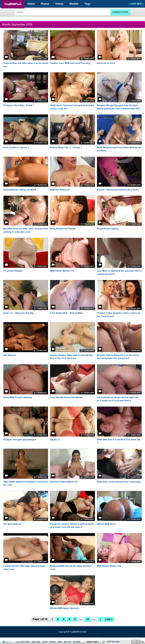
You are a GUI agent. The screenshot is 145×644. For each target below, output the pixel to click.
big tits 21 (55, 446)
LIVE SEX (136, 4)
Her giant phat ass (13, 530)
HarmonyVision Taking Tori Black (21, 193)
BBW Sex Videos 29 (60, 193)
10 (88, 626)
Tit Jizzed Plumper (13, 277)
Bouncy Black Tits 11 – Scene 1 (67, 151)
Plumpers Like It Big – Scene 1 (20, 105)
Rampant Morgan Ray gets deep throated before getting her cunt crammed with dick (119, 109)
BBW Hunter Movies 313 (63, 277)
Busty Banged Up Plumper (64, 235)
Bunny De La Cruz (106, 63)
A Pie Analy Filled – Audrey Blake (67, 319)
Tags (87, 4)
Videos (59, 4)
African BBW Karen (107, 530)
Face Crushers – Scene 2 (17, 151)
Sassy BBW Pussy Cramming (18, 404)
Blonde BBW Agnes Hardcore (65, 615)
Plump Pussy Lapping (108, 235)
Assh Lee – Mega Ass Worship (20, 319)
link (143, 600)
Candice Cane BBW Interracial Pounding (71, 63)
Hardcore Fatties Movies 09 (65, 488)
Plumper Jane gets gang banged (21, 446)
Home (31, 4)
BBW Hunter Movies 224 (110, 572)
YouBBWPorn (13, 4)
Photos (45, 4)
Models (74, 4)
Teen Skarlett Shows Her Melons (68, 404)
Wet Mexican (10, 361)
